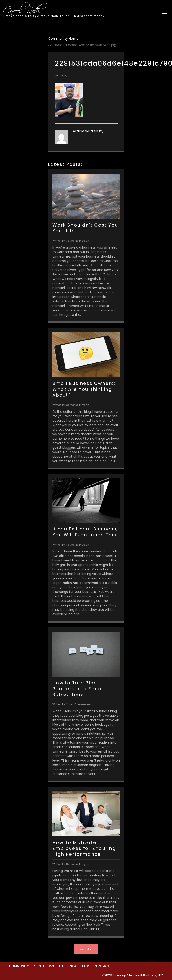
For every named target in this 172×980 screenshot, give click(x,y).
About (39, 966)
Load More (86, 949)
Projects (57, 966)
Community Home (63, 38)
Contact (102, 966)
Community (19, 966)
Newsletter (79, 966)
